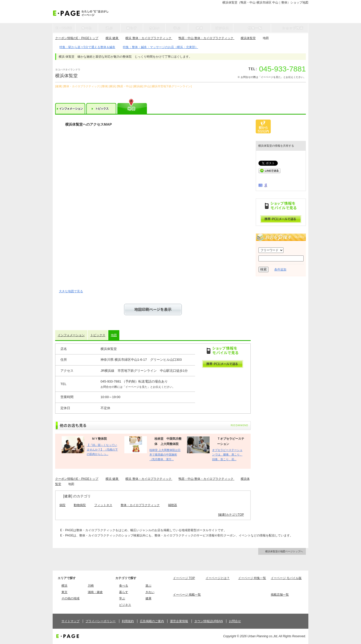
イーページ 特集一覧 (252, 578)
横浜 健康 (112, 38)
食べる (124, 586)
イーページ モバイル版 (286, 578)
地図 (114, 335)
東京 (64, 592)
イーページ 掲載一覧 (187, 595)
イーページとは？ (218, 578)
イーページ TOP (184, 578)
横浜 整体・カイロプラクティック (149, 38)
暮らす (124, 592)
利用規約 (128, 621)
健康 (148, 598)
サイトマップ (70, 621)
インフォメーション (71, 335)
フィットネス (103, 505)
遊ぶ (148, 586)
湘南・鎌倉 (95, 592)
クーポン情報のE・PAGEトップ (77, 38)
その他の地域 (70, 598)
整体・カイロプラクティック (140, 505)
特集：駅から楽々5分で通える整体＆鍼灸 (87, 47)
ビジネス (125, 605)
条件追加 (280, 269)
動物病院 (80, 505)
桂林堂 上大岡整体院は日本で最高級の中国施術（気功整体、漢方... (165, 455)
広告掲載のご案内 (152, 621)
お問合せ (235, 621)
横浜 (64, 586)
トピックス (98, 335)
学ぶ (122, 598)
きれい (150, 592)
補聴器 (172, 505)
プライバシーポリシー (101, 621)
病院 (62, 505)
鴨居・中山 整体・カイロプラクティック (206, 38)
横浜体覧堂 (248, 38)
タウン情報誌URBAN (209, 621)
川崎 (91, 586)
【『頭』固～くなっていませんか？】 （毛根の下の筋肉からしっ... (102, 450)
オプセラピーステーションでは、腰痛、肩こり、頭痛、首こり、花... (227, 455)
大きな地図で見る (71, 291)
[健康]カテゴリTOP (231, 515)
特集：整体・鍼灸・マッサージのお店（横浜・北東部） (160, 47)
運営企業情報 (179, 621)
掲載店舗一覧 (280, 595)
